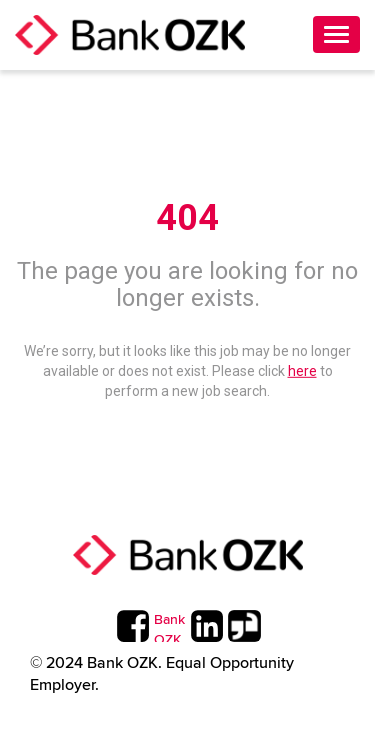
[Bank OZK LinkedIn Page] (206, 626)
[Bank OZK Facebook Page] (132, 626)
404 (187, 218)
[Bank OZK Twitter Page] (243, 626)
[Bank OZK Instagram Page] (169, 626)
